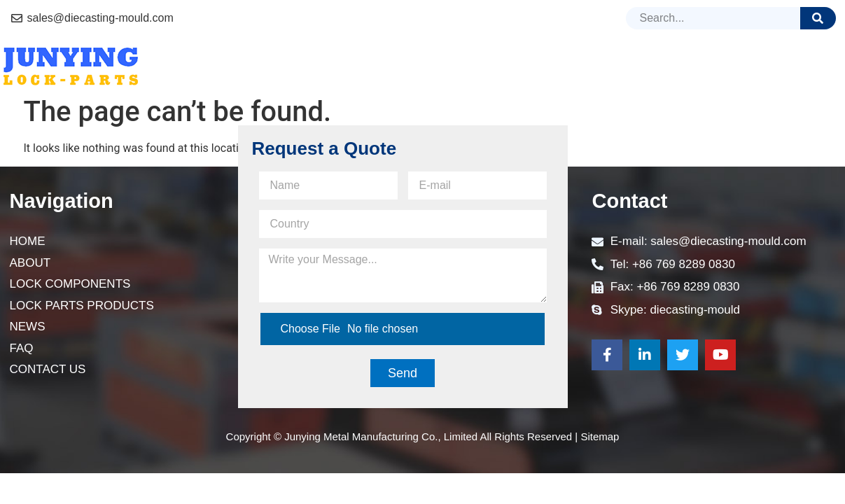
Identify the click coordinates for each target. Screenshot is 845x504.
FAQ (714, 66)
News (658, 66)
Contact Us (790, 66)
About (278, 66)
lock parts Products (541, 66)
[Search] (818, 18)
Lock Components (382, 66)
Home (213, 66)
